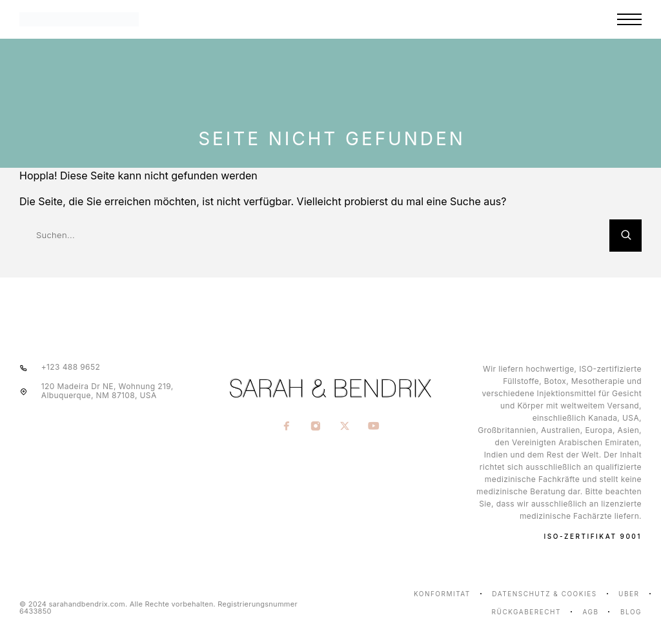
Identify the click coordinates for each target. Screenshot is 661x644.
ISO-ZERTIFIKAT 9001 (593, 536)
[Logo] (125, 19)
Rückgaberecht (526, 612)
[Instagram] (316, 427)
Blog (631, 612)
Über (629, 594)
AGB (590, 612)
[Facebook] (287, 427)
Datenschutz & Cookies (544, 594)
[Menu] (629, 19)
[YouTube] (374, 427)
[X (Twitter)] (345, 427)
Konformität (442, 594)
